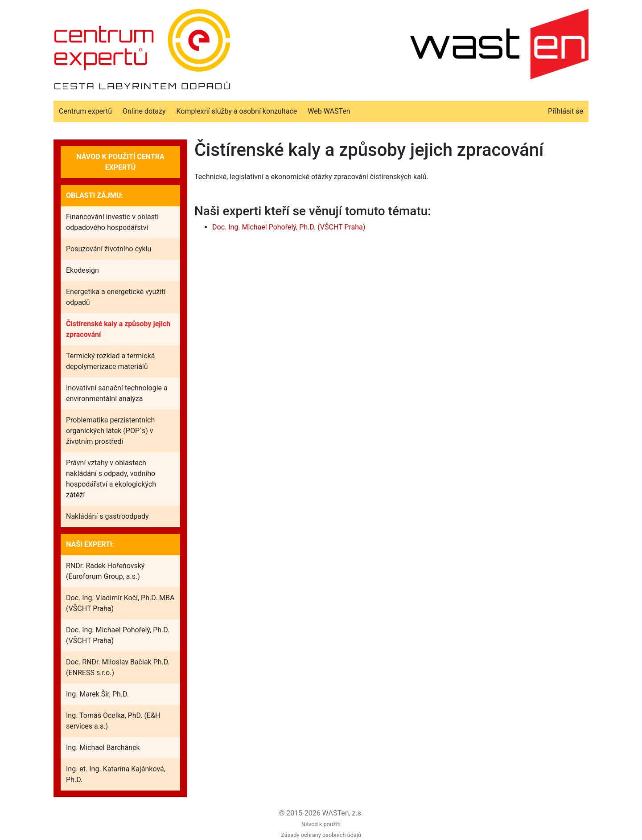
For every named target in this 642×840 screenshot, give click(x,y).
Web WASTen (329, 111)
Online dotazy (144, 111)
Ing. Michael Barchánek (103, 748)
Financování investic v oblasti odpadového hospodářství (112, 222)
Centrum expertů (85, 111)
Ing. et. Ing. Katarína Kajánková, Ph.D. (116, 774)
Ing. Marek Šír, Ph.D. (97, 694)
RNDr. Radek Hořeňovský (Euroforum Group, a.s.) (105, 571)
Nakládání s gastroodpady (107, 516)
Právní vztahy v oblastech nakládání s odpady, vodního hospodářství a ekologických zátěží (111, 479)
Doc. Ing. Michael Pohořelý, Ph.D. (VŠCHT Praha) (118, 635)
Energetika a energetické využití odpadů (116, 297)
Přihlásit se (566, 111)
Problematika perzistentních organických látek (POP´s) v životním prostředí (110, 431)
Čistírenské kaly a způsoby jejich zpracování (118, 329)
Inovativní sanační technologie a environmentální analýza (117, 393)
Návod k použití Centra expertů (120, 162)
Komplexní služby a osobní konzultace (237, 111)
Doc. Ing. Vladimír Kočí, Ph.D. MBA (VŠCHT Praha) (120, 603)
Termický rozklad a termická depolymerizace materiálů (110, 361)
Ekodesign (82, 270)
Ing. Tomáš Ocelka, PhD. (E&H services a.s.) (113, 721)
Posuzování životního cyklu (109, 249)
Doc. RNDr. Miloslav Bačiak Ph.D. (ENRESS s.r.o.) (118, 667)
